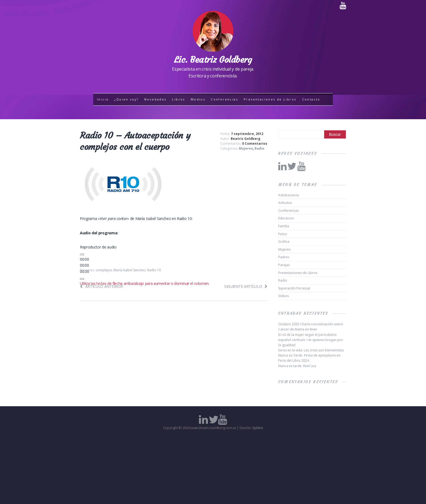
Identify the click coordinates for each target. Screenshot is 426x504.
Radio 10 (154, 270)
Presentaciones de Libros (270, 99)
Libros (178, 99)
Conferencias (224, 99)
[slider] (84, 265)
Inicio (103, 99)
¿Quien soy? (126, 99)
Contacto (311, 99)
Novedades (155, 99)
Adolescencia (289, 195)
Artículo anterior (101, 286)
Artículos (285, 203)
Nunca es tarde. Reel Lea (297, 366)
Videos (284, 296)
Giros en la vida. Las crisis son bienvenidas (311, 350)
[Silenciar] (82, 279)
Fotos (283, 234)
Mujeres (246, 148)
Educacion (286, 218)
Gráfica (284, 242)
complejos (104, 270)
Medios (198, 99)
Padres (284, 257)
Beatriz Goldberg (245, 139)
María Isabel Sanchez (130, 270)
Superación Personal (294, 288)
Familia (284, 226)
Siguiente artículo (246, 286)
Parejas (284, 265)
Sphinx (258, 428)
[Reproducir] (82, 254)
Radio (259, 148)
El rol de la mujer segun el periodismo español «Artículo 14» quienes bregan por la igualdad (311, 340)
